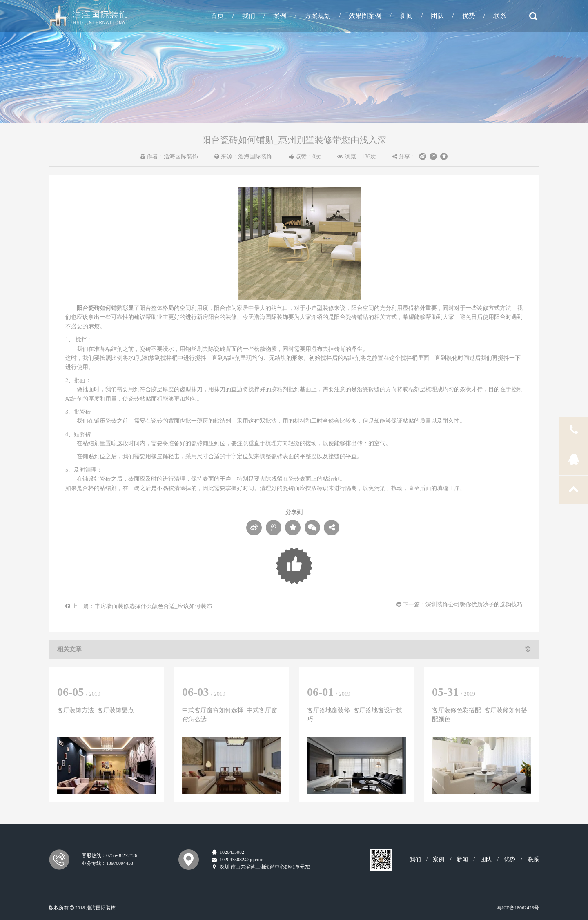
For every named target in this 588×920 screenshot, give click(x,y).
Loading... (294, 566)
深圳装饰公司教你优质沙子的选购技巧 (474, 605)
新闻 (406, 16)
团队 (437, 16)
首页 (217, 16)
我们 (249, 16)
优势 (469, 16)
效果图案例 (365, 16)
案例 (280, 16)
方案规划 (318, 16)
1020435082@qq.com (237, 860)
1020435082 (228, 852)
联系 (500, 16)
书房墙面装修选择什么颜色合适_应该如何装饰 (153, 606)
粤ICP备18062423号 (518, 908)
